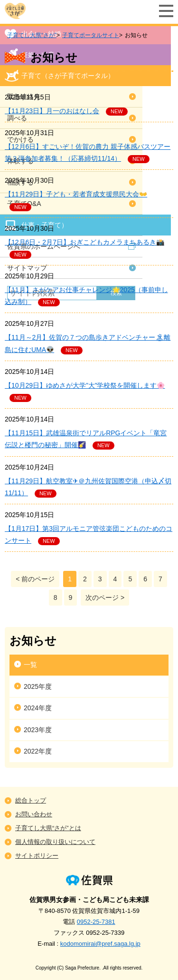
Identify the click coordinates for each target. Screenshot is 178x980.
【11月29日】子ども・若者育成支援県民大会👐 (76, 194)
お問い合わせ (34, 814)
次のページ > (105, 598)
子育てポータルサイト (91, 35)
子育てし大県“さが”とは (48, 828)
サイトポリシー (37, 856)
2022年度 (38, 751)
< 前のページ (35, 579)
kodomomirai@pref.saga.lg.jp (100, 944)
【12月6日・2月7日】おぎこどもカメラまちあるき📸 (84, 242)
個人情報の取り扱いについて (55, 842)
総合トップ (31, 800)
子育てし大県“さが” (32, 35)
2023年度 (38, 730)
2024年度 (38, 708)
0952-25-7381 (96, 922)
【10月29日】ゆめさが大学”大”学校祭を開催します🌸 (85, 385)
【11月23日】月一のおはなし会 (52, 111)
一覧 (30, 665)
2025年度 (38, 686)
